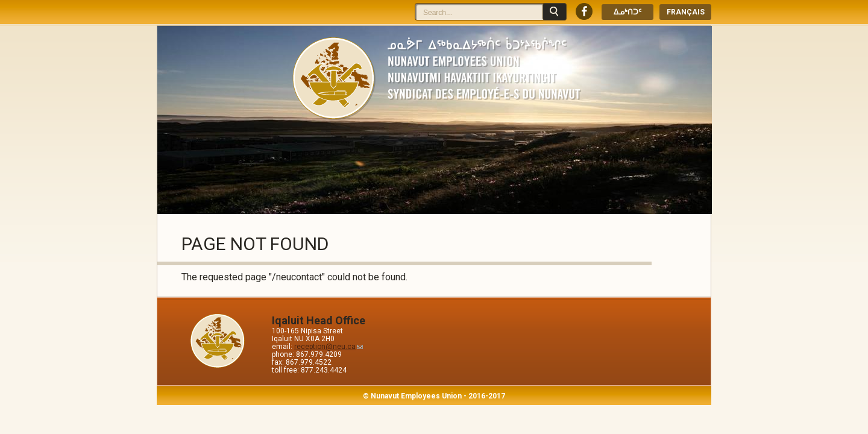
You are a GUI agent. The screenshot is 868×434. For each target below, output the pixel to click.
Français (686, 12)
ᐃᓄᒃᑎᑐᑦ (627, 12)
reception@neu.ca (329, 347)
